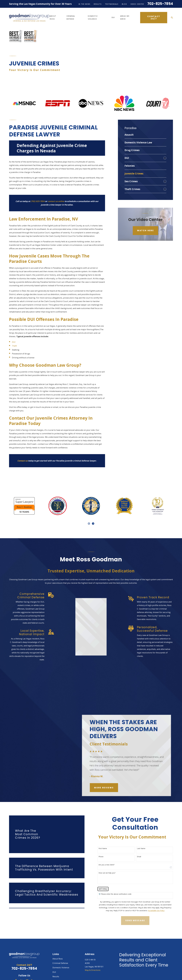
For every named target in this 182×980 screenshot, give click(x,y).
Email (143, 839)
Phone (104, 839)
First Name (106, 831)
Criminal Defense (60, 945)
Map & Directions (93, 952)
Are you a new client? (110, 847)
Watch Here (145, 213)
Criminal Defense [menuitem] (71, 18)
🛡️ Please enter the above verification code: (119, 876)
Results (98, 4)
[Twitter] (21, 963)
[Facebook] (16, 963)
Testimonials (112, 4)
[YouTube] (27, 963)
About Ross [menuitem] (53, 18)
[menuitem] (145, 117)
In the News (84, 4)
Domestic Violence (61, 950)
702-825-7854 (160, 4)
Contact (56, 976)
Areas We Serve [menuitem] (125, 18)
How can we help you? (110, 855)
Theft (14, 328)
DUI (14, 324)
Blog (124, 4)
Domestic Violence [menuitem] (93, 18)
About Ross (58, 941)
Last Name (145, 831)
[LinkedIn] (33, 963)
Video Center (137, 4)
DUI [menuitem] (113, 17)
